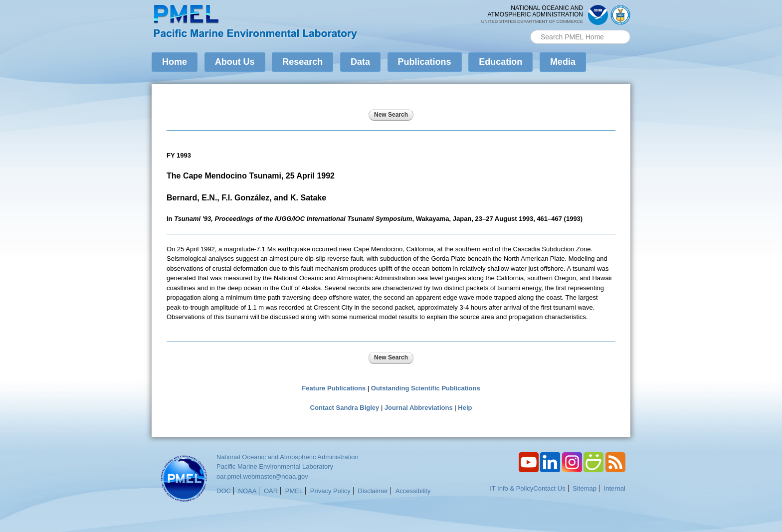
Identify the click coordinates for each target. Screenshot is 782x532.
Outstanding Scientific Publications (426, 388)
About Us (235, 62)
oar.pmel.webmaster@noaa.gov (262, 476)
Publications (425, 62)
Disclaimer (373, 491)
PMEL (294, 491)
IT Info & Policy (511, 488)
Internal (615, 488)
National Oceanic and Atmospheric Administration (288, 457)
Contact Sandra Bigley (345, 408)
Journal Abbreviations (419, 408)
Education (500, 62)
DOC (224, 491)
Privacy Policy (330, 491)
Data (360, 62)
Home (175, 62)
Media (563, 62)
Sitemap (585, 488)
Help (465, 408)
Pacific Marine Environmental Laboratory (275, 466)
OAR (271, 491)
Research (302, 62)
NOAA (248, 491)
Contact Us (549, 488)
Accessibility (413, 491)
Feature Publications (334, 388)
